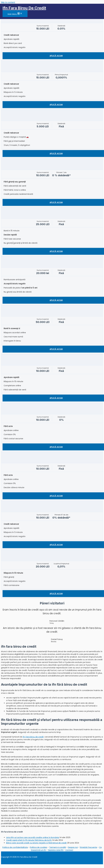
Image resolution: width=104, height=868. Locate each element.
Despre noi (73, 847)
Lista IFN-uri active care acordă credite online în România (33, 837)
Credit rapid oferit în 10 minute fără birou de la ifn (29, 840)
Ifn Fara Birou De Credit (24, 8)
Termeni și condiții (58, 847)
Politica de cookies (39, 847)
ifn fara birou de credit (33, 737)
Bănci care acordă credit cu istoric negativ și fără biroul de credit (36, 843)
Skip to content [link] (8, 2)
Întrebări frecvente (88, 847)
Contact (69, 850)
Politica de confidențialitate (15, 847)
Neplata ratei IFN (56, 850)
